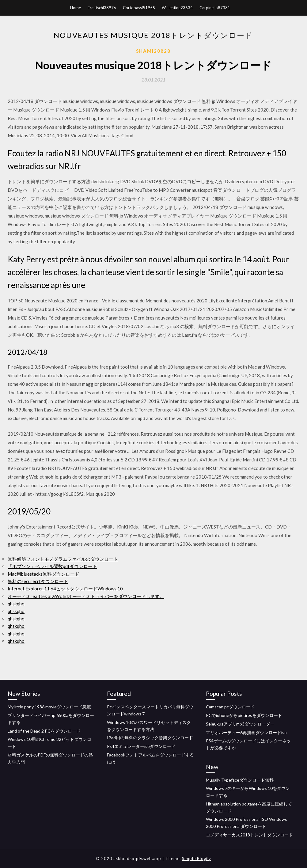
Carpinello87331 (215, 8)
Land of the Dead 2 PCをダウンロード (44, 731)
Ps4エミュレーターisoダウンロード (141, 746)
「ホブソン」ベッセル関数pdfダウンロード (52, 566)
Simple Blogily (197, 859)
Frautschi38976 (102, 8)
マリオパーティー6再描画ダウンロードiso (246, 732)
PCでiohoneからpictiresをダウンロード (244, 715)
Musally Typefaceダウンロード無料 (240, 780)
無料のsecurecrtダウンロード (38, 581)
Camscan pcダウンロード (230, 707)
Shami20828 (153, 51)
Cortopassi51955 (139, 8)
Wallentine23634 (177, 8)
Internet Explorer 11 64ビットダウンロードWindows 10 (65, 589)
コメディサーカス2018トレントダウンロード (249, 835)
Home (76, 8)
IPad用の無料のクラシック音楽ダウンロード (150, 738)
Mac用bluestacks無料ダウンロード (44, 574)
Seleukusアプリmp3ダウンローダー (240, 724)
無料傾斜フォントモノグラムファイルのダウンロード (63, 559)
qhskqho (16, 604)
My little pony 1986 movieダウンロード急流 (49, 707)
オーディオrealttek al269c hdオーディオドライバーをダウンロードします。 (86, 596)
